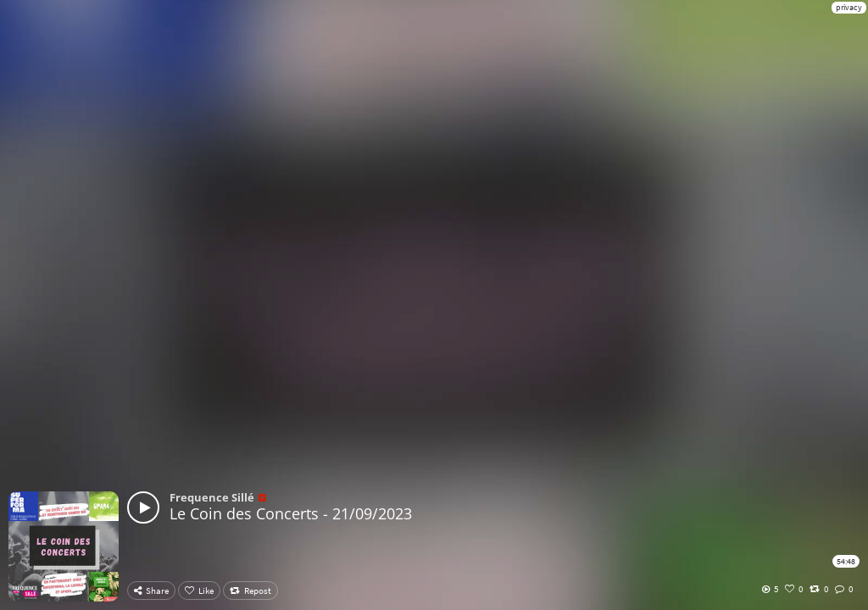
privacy (849, 7)
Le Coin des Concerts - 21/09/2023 (291, 513)
